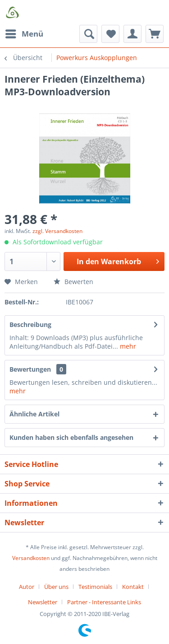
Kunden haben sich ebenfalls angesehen (71, 437)
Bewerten (73, 282)
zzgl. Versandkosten (57, 231)
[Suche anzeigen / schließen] (88, 34)
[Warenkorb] (155, 34)
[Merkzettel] (110, 34)
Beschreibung (30, 324)
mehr (127, 346)
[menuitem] (24, 34)
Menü (24, 33)
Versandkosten (31, 558)
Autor (27, 587)
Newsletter (43, 602)
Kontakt (133, 587)
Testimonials (95, 587)
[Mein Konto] (132, 34)
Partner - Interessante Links (104, 602)
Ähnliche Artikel (34, 414)
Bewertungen (30, 369)
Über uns (56, 587)
